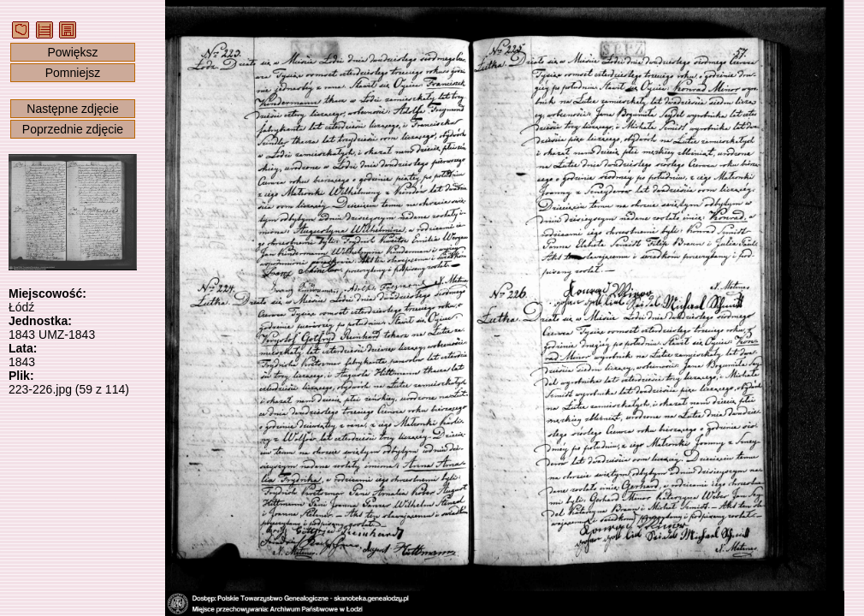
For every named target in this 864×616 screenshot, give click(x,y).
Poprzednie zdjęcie (73, 129)
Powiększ (72, 52)
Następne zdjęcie (72, 109)
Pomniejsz (73, 73)
